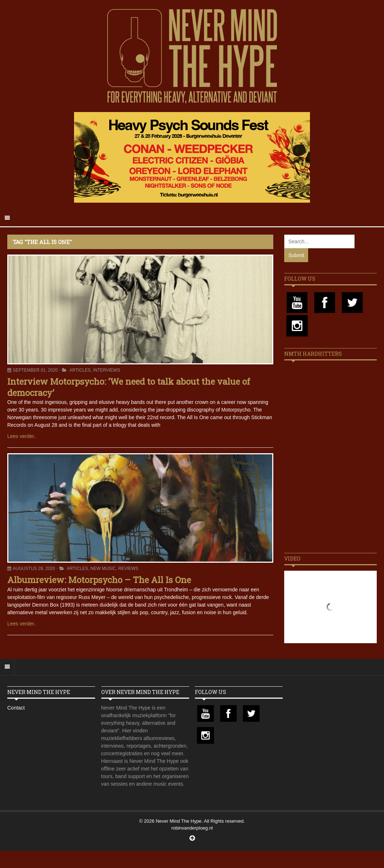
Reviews (128, 569)
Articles (80, 370)
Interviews (106, 370)
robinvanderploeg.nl (192, 828)
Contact (16, 708)
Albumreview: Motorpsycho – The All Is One (99, 580)
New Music (103, 569)
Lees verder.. (22, 436)
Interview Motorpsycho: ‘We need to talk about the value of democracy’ (129, 387)
